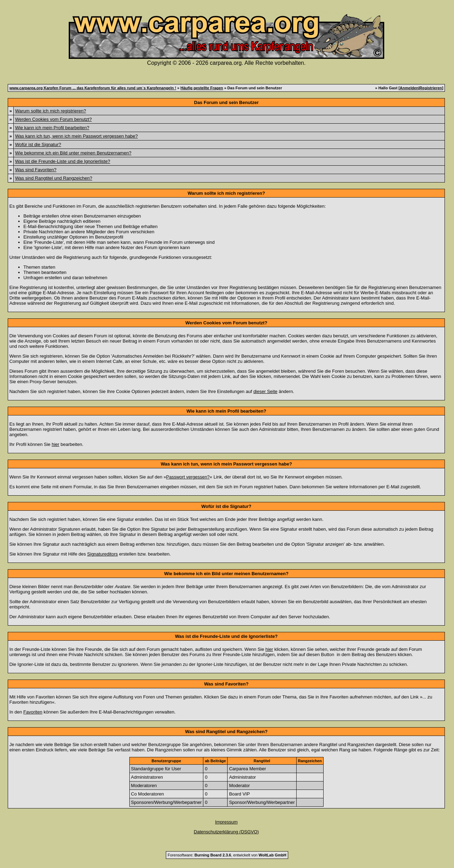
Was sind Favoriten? (36, 170)
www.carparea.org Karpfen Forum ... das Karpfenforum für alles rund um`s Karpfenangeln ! (93, 88)
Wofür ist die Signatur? (38, 144)
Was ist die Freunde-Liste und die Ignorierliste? (63, 161)
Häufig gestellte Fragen (202, 88)
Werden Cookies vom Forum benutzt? (53, 119)
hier (55, 444)
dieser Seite (266, 391)
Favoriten (33, 712)
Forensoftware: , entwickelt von (227, 855)
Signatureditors (103, 554)
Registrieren (431, 88)
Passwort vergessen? (188, 477)
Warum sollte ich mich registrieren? (51, 111)
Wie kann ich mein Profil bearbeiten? (52, 128)
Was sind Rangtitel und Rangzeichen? (54, 178)
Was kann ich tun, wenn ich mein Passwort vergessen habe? (76, 136)
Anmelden (409, 88)
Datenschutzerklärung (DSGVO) (226, 832)
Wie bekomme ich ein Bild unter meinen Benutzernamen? (73, 153)
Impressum (226, 822)
